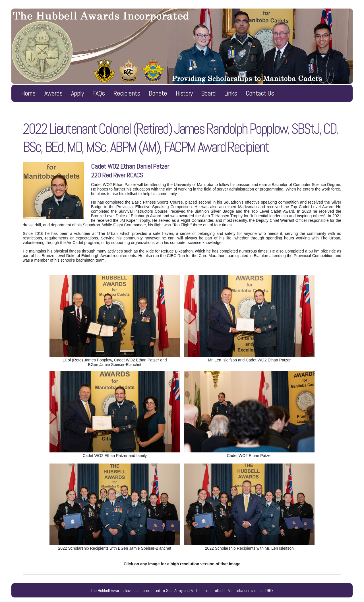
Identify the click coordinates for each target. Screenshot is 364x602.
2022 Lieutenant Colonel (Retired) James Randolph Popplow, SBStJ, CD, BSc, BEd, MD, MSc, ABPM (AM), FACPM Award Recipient (180, 138)
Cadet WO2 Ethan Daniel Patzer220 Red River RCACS (130, 171)
